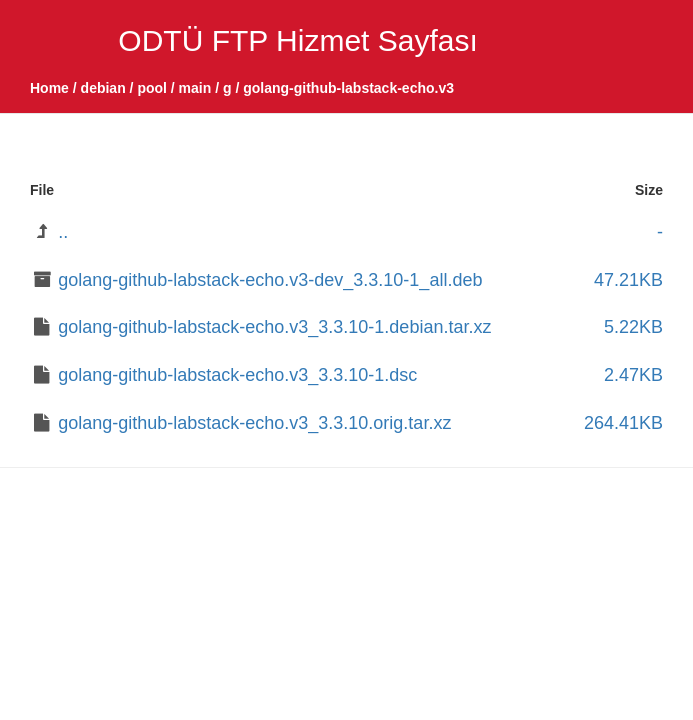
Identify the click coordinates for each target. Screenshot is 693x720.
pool (152, 88)
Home (49, 88)
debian (103, 88)
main (195, 88)
